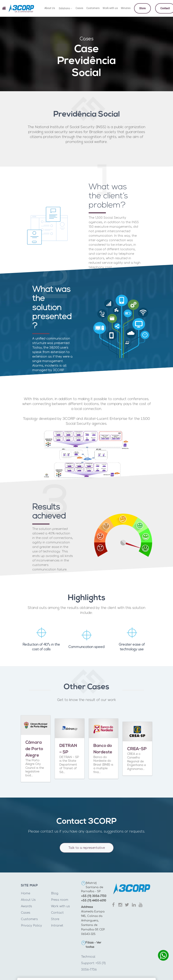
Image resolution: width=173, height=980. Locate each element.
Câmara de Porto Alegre (34, 749)
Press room (60, 900)
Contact (57, 913)
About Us (28, 900)
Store (55, 919)
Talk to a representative (87, 851)
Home (25, 893)
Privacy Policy (31, 926)
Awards (26, 906)
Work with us (60, 906)
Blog (55, 893)
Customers (29, 919)
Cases (26, 913)
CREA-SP (137, 749)
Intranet (57, 926)
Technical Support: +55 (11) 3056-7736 (93, 963)
